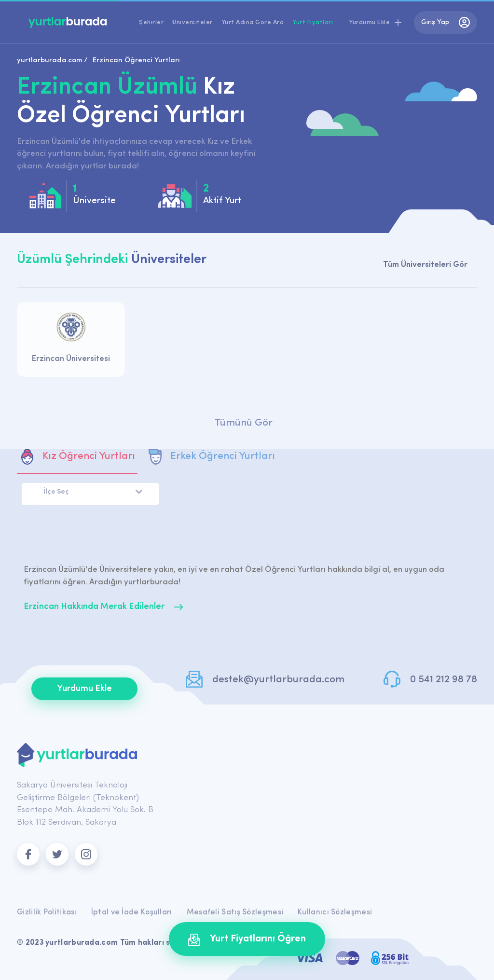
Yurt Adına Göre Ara (253, 22)
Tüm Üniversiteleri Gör (425, 265)
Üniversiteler (192, 22)
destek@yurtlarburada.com (278, 680)
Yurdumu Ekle (84, 689)
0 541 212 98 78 (444, 680)
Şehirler (151, 22)
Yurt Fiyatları (313, 22)
